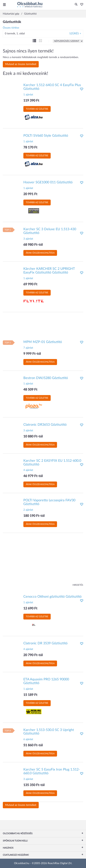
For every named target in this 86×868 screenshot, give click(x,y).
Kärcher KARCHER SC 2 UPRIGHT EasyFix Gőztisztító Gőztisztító (49, 271)
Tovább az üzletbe (37, 109)
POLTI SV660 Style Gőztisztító (46, 136)
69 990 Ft (30, 284)
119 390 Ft (31, 101)
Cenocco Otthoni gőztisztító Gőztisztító (52, 597)
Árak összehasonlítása (40, 253)
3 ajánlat (28, 239)
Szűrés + (75, 34)
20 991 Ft (30, 194)
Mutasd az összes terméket (21, 64)
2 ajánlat (28, 510)
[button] (81, 5)
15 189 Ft (30, 695)
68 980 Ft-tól (33, 245)
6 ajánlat (28, 739)
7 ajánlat (28, 348)
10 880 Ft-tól (33, 437)
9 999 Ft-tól (32, 354)
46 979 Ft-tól (33, 476)
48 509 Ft (30, 390)
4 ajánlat (28, 470)
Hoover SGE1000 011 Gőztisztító (48, 182)
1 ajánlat (28, 95)
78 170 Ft (30, 147)
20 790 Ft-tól (33, 655)
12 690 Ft (30, 608)
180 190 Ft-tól (34, 516)
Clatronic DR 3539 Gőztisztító (45, 643)
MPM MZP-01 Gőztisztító (43, 342)
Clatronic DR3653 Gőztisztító (45, 425)
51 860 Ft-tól (33, 745)
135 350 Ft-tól (34, 785)
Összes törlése (11, 28)
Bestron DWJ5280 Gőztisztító (46, 378)
